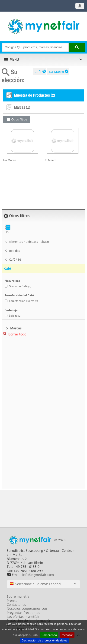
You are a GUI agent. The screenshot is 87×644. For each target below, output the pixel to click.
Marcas (16, 328)
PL (8, 229)
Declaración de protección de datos (44, 640)
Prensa (12, 601)
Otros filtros (19, 119)
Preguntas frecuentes (23, 613)
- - (5, 156)
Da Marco (56, 72)
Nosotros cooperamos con (27, 608)
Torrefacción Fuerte (23, 301)
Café (38, 72)
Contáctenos (16, 605)
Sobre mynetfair (19, 596)
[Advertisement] (44, 364)
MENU (14, 59)
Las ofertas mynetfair (23, 617)
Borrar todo (17, 334)
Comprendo (49, 635)
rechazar (67, 635)
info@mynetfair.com (38, 575)
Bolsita (15, 316)
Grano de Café (20, 286)
